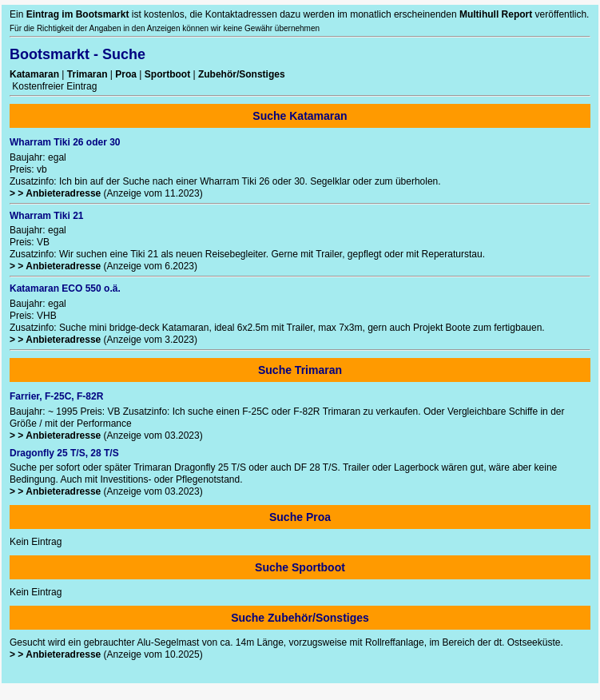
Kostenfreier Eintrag (53, 86)
